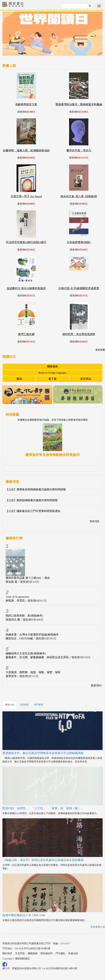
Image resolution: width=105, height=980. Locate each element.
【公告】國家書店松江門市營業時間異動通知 (33, 511)
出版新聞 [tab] (24, 705)
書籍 (19, 379)
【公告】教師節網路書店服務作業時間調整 (32, 500)
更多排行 (96, 686)
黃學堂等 (11, 676)
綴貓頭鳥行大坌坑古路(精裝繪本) (26, 653)
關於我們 (7, 953)
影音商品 (86, 379)
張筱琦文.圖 (13, 620)
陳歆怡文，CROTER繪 (19, 638)
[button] (10, 35)
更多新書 (100, 350)
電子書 (52, 379)
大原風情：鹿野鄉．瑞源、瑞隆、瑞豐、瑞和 (33, 672)
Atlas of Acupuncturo (17, 597)
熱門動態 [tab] (38, 705)
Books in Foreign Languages (53, 373)
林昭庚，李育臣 (15, 601)
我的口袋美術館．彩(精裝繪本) (24, 616)
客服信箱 (73, 953)
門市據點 (60, 953)
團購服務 (52, 366)
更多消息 (95, 521)
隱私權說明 (46, 953)
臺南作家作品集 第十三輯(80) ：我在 (28, 578)
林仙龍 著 (11, 582)
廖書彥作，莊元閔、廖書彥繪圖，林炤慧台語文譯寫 (37, 657)
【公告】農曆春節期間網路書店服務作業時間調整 (36, 490)
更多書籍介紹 (98, 927)
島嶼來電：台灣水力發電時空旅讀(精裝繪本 (32, 635)
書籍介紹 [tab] (10, 705)
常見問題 (20, 953)
